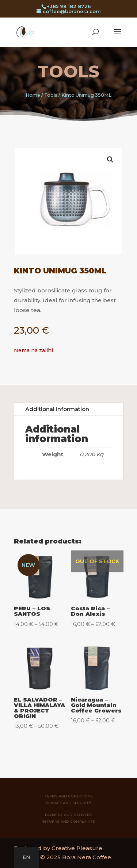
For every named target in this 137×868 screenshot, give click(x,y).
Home (33, 95)
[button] (104, 165)
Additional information (57, 409)
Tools (69, 71)
